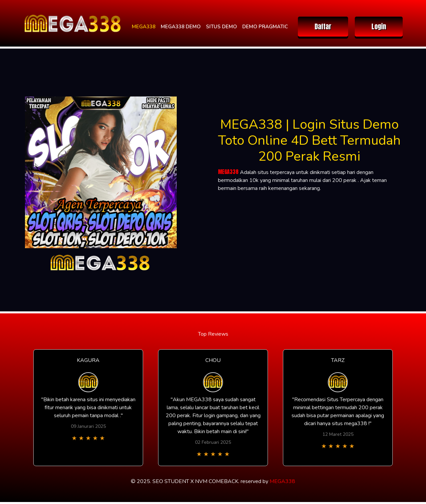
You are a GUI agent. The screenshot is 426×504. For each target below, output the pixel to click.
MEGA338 (144, 27)
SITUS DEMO (221, 27)
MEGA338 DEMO (181, 27)
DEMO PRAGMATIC (265, 27)
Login (379, 26)
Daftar (323, 26)
